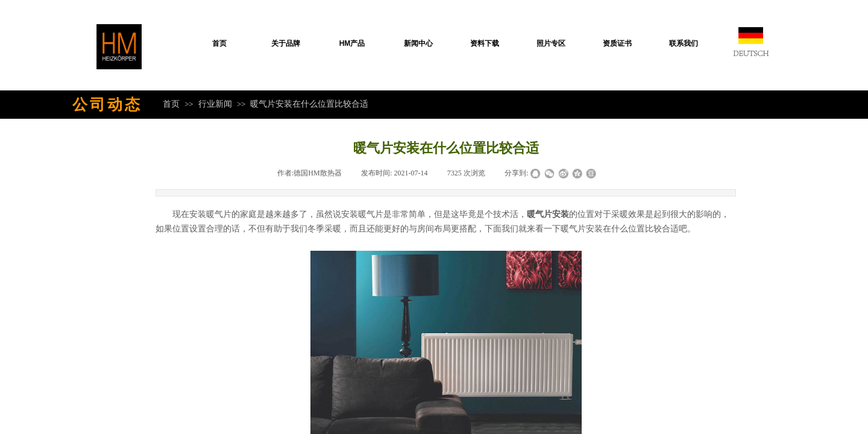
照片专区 (551, 43)
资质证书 (617, 43)
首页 (219, 43)
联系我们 (684, 43)
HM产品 (352, 43)
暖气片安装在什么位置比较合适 (309, 104)
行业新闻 (215, 104)
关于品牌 (286, 43)
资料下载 (485, 43)
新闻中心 (418, 43)
